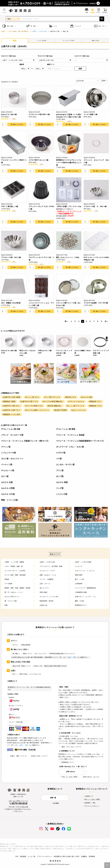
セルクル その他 (8, 494)
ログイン (15, 645)
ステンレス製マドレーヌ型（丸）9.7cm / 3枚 (69, 304)
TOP (17, 856)
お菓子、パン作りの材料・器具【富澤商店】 (15, 31)
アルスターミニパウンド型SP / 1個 (14, 161)
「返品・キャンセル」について (70, 747)
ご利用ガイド (88, 796)
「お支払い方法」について (38, 756)
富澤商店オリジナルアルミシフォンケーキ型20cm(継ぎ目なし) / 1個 (69, 163)
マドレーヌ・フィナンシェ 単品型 (70, 435)
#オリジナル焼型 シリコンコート (37, 410)
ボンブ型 (60, 476)
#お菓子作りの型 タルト (12, 406)
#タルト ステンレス (79, 410)
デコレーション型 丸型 (11, 429)
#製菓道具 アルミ (95, 401)
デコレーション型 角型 (66, 429)
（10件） (69, 121)
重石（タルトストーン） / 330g (68, 257)
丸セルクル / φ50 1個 (9, 114)
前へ (66, 321)
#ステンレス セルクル (76, 401)
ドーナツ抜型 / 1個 (91, 114)
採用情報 (92, 856)
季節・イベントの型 (9, 500)
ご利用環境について (66, 762)
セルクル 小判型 (8, 488)
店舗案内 (84, 856)
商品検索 (23, 856)
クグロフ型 (61, 453)
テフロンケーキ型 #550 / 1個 (39, 114)
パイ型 (59, 459)
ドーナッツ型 (7, 465)
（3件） (69, 262)
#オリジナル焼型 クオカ (34, 406)
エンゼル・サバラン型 (65, 465)
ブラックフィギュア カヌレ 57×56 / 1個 (41, 208)
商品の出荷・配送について (21, 666)
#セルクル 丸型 (86, 397)
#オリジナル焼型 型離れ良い (53, 401)
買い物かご (15, 654)
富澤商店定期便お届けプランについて (61, 654)
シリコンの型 (62, 494)
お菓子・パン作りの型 (39, 31)
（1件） (41, 164)
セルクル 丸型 (7, 482)
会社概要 (55, 803)
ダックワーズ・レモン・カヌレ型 (70, 447)
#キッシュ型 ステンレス (75, 406)
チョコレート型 (8, 470)
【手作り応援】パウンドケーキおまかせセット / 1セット (69, 208)
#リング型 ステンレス (52, 397)
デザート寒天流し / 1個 (10, 206)
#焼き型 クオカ (70, 397)
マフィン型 (6, 447)
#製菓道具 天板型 (9, 401)
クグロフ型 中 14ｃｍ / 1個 (39, 160)
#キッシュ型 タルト (32, 397)
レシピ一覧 (32, 856)
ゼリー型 (5, 476)
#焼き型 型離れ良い (55, 406)
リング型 (60, 488)
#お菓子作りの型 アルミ (12, 410)
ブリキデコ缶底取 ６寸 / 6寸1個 (96, 303)
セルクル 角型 (62, 482)
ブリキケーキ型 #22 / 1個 (11, 257)
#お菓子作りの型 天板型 (12, 397)
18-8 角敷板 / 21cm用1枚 (11, 303)
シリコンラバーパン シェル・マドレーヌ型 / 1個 (41, 304)
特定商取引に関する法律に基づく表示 (67, 856)
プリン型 (60, 470)
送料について (26, 654)
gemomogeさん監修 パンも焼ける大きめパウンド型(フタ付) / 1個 (69, 116)
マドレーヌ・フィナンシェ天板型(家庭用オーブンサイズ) (80, 441)
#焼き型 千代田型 (60, 410)
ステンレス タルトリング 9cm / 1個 (96, 161)
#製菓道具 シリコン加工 (12, 414)
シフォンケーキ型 (9, 453)
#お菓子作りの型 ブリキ (29, 401)
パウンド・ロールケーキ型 (12, 435)
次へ (106, 321)
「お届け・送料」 (72, 657)
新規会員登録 (25, 645)
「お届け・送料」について (17, 756)
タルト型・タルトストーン (12, 459)
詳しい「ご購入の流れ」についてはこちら (26, 674)
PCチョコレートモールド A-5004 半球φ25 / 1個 (96, 259)
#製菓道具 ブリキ (95, 406)
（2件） (14, 119)
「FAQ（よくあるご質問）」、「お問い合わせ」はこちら (79, 777)
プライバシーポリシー (91, 806)
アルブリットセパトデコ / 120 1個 (41, 259)
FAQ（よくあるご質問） (92, 799)
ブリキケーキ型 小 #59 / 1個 (95, 206)
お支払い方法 (37, 666)
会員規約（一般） (89, 803)
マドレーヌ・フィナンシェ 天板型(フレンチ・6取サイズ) (25, 441)
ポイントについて (40, 654)
